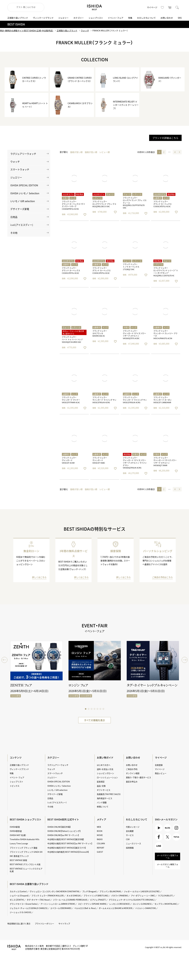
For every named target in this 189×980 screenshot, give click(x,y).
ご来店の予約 (132, 769)
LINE (159, 846)
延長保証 (101, 782)
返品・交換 (101, 786)
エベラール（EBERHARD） (61, 908)
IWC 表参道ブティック (19, 856)
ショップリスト (96, 18)
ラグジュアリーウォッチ (23, 154)
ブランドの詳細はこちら (165, 138)
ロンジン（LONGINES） (142, 904)
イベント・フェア (116, 18)
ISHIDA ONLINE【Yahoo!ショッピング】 (64, 831)
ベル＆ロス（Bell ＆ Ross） (85, 908)
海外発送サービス (105, 798)
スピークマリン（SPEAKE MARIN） (92, 904)
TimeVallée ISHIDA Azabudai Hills (25, 839)
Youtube (159, 828)
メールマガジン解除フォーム (168, 865)
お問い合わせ (167, 18)
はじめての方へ (104, 765)
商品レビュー (161, 773)
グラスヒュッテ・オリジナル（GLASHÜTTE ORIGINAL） (132, 900)
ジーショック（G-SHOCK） (21, 912)
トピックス (15, 786)
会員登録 (159, 765)
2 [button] (164, 152)
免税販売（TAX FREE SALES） (109, 794)
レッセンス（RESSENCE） (120, 904)
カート (170, 7)
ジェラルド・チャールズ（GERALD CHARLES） (29, 908)
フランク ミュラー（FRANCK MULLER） (48, 896)
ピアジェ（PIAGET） (98, 900)
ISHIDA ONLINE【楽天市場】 (59, 827)
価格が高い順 (91, 152)
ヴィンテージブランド (43, 18)
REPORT (101, 848)
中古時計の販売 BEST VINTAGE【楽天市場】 (66, 839)
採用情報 (130, 848)
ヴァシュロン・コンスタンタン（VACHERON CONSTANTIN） (55, 891)
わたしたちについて (146, 18)
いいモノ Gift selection (23, 201)
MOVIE (100, 835)
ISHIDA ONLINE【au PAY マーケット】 (63, 835)
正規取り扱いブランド (18, 18)
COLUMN (101, 843)
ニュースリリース (133, 843)
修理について (103, 807)
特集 (130, 18)
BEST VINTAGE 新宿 (18, 860)
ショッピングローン (105, 773)
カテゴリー (79, 18)
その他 (14, 233)
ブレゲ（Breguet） (90, 891)
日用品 (14, 217)
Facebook (159, 837)
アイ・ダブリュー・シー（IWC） (143, 896)
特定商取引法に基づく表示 (19, 924)
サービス (130, 835)
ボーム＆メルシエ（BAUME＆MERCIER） (116, 908)
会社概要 (130, 831)
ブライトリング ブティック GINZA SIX (26, 852)
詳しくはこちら (39, 577)
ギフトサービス (104, 790)
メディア (102, 819)
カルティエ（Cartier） (18, 891)
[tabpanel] (36, 672)
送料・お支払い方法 (105, 769)
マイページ (152, 7)
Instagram (176, 828)
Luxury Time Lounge (19, 843)
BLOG (168, 828)
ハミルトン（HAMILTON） (146, 908)
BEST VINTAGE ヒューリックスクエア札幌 (26, 870)
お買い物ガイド (105, 757)
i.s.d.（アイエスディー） (57, 802)
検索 (177, 7)
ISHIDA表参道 (16, 831)
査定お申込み (132, 782)
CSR (128, 839)
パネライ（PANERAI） (120, 896)
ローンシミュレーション (107, 777)
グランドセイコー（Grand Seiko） (24, 904)
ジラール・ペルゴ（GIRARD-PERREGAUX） (70, 900)
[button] (179, 152)
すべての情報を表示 (94, 720)
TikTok (176, 837)
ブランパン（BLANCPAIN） (110, 891)
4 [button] (175, 152)
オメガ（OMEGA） (74, 896)
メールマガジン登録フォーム (168, 856)
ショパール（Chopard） (19, 896)
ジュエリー (63, 18)
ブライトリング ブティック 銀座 (24, 848)
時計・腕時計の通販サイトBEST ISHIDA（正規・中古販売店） (27, 31)
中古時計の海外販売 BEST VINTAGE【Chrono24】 (68, 852)
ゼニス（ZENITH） (17, 900)
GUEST (100, 852)
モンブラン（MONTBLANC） (166, 904)
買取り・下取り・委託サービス (139, 777)
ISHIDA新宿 (15, 827)
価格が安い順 (76, 152)
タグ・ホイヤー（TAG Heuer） (39, 900)
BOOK (100, 831)
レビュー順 (105, 152)
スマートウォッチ (20, 169)
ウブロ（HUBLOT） (166, 896)
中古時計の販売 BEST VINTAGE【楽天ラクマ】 (67, 848)
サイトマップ (64, 924)
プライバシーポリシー (44, 924)
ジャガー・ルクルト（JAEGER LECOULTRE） (142, 891)
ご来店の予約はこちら (162, 577)
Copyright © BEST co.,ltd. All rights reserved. (163, 947)
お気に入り (162, 7)
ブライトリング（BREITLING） (96, 896)
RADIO (100, 839)
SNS (180, 18)
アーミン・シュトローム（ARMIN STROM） (58, 904)
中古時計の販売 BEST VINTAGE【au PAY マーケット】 (70, 843)
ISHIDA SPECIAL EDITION (24, 185)
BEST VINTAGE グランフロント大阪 (25, 864)
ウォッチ (85, 31)
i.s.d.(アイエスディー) (22, 225)
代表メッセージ (133, 827)
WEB (99, 827)
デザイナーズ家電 (20, 209)
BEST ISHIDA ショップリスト (26, 819)
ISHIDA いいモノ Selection (25, 193)
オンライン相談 (133, 773)
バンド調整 (102, 802)
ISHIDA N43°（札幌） (18, 835)
